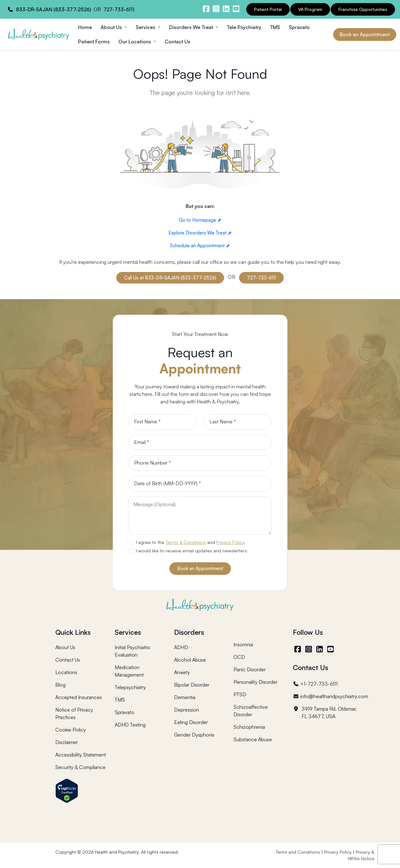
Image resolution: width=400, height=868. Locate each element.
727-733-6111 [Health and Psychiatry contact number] (119, 9)
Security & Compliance (80, 767)
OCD (239, 657)
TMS (275, 27)
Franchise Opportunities (363, 9)
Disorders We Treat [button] (192, 27)
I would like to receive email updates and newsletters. (192, 550)
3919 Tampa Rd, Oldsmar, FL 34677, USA (325, 713)
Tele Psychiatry (244, 27)
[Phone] (200, 463)
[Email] (200, 442)
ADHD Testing (130, 725)
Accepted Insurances (79, 697)
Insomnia (243, 644)
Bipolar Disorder (192, 685)
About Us (65, 647)
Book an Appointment (365, 34)
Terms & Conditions (186, 542)
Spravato (299, 27)
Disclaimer (67, 742)
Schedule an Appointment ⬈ (200, 246)
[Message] (200, 515)
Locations (66, 672)
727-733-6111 (261, 278)
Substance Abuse (253, 739)
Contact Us (177, 42)
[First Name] (162, 422)
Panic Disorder (250, 669)
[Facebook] (298, 649)
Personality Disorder (255, 682)
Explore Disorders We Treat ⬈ (200, 233)
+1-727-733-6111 (315, 684)
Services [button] (146, 27)
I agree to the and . (191, 542)
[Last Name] (238, 422)
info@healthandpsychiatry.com (330, 696)
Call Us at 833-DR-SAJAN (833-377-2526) (170, 278)
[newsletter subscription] (131, 551)
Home (85, 27)
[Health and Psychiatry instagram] (216, 9)
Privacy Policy (230, 542)
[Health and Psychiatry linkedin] (226, 9)
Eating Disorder (191, 722)
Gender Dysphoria (194, 735)
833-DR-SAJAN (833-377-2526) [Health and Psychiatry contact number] (53, 9)
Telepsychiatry (130, 687)
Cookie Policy (71, 730)
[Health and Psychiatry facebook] (206, 9)
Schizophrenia (249, 727)
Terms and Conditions (298, 852)
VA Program (310, 9)
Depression (187, 710)
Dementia (185, 697)
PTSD (240, 694)
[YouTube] (331, 649)
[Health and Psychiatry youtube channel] (236, 9)
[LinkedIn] (320, 649)
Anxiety (182, 672)
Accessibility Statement (81, 755)
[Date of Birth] (200, 484)
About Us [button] (112, 27)
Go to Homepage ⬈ (200, 220)
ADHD (181, 647)
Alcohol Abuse (190, 660)
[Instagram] (309, 649)
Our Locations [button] (135, 42)
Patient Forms (94, 42)
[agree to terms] (131, 542)
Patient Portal (268, 9)
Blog (60, 685)
